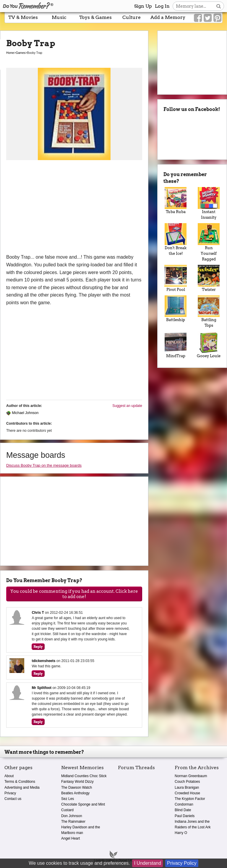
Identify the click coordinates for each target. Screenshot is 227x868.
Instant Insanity (209, 203)
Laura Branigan (187, 788)
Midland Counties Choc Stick (84, 776)
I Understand (147, 863)
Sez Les (68, 799)
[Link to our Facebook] (198, 18)
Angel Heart (70, 838)
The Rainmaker (73, 822)
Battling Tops (209, 312)
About (9, 776)
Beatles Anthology (75, 793)
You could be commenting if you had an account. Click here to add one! (74, 594)
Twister (209, 278)
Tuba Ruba (176, 201)
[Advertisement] (74, 209)
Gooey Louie (209, 345)
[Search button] (219, 6)
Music (59, 17)
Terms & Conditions (20, 782)
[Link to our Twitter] (208, 18)
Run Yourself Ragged (209, 242)
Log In (162, 6)
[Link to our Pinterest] (217, 18)
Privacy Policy (182, 863)
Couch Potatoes (187, 782)
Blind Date (183, 810)
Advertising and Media (22, 788)
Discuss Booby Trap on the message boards (44, 465)
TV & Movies (23, 17)
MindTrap (176, 345)
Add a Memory (168, 17)
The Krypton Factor (190, 799)
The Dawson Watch (77, 788)
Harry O (181, 833)
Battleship (176, 309)
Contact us (13, 799)
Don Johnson (72, 816)
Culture (132, 17)
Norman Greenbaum (191, 776)
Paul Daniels (185, 816)
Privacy (10, 793)
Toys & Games (95, 17)
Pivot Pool (176, 278)
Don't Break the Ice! (176, 239)
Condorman (184, 804)
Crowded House (187, 793)
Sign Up (143, 6)
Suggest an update (127, 406)
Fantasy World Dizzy (77, 782)
